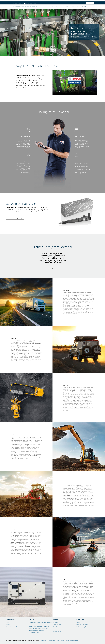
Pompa (8, 623)
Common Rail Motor (34, 633)
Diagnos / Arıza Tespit (11, 627)
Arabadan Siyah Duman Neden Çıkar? (39, 628)
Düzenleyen (44, 641)
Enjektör (8, 625)
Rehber (74, 7)
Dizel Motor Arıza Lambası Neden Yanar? (39, 626)
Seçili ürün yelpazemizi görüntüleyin (15, 228)
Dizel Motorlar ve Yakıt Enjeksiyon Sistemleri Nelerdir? (40, 623)
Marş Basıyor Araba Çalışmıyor (37, 630)
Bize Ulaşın (79, 623)
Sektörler (69, 7)
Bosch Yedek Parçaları (81, 627)
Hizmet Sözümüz (57, 631)
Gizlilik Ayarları (61, 641)
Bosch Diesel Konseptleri (82, 625)
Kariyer (79, 7)
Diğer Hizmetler (56, 627)
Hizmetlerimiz (62, 7)
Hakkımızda (55, 623)
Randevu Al (90, 3)
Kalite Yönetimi (56, 629)
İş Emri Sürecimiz (57, 625)
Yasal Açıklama (52, 641)
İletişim (92, 7)
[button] (51, 54)
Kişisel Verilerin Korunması (72, 641)
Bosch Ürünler (86, 7)
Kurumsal (54, 7)
